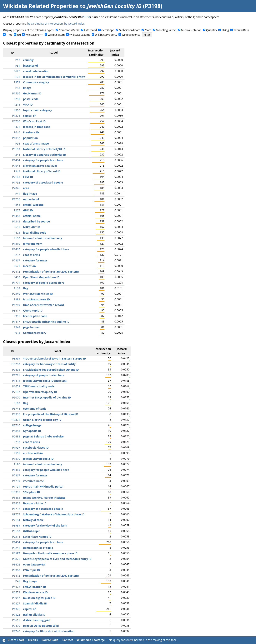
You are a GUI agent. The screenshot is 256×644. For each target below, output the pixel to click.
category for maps (35, 260)
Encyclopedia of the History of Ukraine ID (51, 414)
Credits (33, 640)
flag (26, 288)
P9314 (16, 537)
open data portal (34, 564)
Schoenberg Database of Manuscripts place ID (54, 514)
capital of (29, 116)
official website (33, 205)
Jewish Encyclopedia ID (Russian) (45, 381)
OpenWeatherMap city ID (40, 392)
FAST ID (28, 177)
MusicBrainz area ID (36, 299)
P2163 (16, 177)
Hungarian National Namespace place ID (50, 553)
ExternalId (90, 30)
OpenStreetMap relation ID (41, 277)
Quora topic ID (33, 310)
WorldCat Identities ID (38, 294)
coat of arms (31, 255)
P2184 (16, 520)
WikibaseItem (56, 35)
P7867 (16, 260)
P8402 (16, 564)
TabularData (241, 30)
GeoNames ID (32, 93)
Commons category (36, 82)
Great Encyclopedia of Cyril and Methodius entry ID (57, 559)
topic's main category (38, 110)
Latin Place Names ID (37, 537)
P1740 (16, 631)
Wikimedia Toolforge (91, 640)
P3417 (16, 310)
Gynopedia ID (32, 431)
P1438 (16, 381)
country (28, 60)
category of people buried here (44, 283)
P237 (17, 255)
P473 (17, 233)
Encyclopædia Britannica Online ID (46, 322)
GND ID (28, 210)
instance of (30, 66)
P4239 (16, 481)
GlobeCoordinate (130, 30)
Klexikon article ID (35, 592)
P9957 (16, 598)
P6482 (16, 498)
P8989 (16, 525)
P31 (18, 66)
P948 (17, 327)
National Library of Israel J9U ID (44, 149)
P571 (17, 266)
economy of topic (35, 409)
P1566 (16, 93)
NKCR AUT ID (32, 227)
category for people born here (43, 160)
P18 (18, 88)
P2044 (16, 166)
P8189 (16, 149)
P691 (17, 227)
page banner (31, 327)
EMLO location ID (35, 587)
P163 (17, 288)
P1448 (16, 216)
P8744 (16, 409)
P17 (18, 60)
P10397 (15, 492)
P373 (17, 82)
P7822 (16, 615)
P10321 (15, 420)
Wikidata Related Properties (41, 6)
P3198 (86, 17)
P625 (17, 71)
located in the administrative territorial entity (54, 77)
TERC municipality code (39, 386)
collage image (32, 425)
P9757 (16, 514)
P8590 (16, 459)
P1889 (16, 244)
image (27, 88)
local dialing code (35, 233)
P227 (17, 210)
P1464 (16, 160)
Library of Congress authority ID (45, 155)
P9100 (16, 531)
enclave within (33, 453)
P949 (17, 171)
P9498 (16, 370)
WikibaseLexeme (80, 35)
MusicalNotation (191, 30)
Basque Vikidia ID (35, 503)
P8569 (16, 358)
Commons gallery (35, 333)
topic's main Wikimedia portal (43, 487)
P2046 (16, 188)
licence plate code (35, 316)
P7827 (16, 603)
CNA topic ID (31, 570)
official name (32, 216)
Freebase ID (31, 132)
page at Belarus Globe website (43, 436)
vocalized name (33, 481)
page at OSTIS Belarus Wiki (41, 626)
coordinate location (36, 71)
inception (29, 266)
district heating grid (36, 620)
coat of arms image (36, 143)
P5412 (16, 272)
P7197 (16, 392)
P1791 (16, 283)
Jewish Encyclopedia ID (38, 459)
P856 (17, 205)
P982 (17, 299)
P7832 (16, 503)
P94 (18, 143)
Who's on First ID (34, 121)
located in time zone (37, 127)
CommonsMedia (69, 30)
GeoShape (108, 30)
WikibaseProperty (106, 35)
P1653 (16, 386)
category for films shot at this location (49, 631)
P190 (17, 238)
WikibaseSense (131, 35)
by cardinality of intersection (45, 24)
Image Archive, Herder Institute (44, 498)
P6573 (16, 592)
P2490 (16, 626)
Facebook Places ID (36, 448)
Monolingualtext (166, 30)
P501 (17, 453)
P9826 (16, 559)
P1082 (16, 138)
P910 (17, 110)
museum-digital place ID (39, 598)
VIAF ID (28, 105)
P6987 (16, 553)
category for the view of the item (45, 525)
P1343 (16, 221)
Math (148, 30)
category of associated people (43, 182)
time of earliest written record (43, 305)
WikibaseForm (34, 35)
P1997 (16, 448)
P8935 (16, 414)
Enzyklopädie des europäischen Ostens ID (51, 370)
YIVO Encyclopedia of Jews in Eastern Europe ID (55, 358)
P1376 (16, 116)
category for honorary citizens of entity (49, 364)
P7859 (16, 294)
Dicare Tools (16, 640)
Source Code (50, 640)
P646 (17, 132)
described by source (36, 221)
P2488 (16, 436)
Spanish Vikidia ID (35, 603)
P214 (17, 105)
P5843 (16, 431)
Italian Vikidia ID (34, 615)
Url (19, 35)
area (26, 188)
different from (33, 244)
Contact (68, 640)
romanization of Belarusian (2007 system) (51, 272)
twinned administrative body (43, 238)
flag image (30, 194)
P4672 (16, 587)
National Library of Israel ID (42, 171)
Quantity (212, 30)
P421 (17, 127)
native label (31, 199)
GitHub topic (32, 531)
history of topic (33, 520)
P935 (17, 333)
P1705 (16, 199)
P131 (17, 77)
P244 (17, 155)
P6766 (16, 121)
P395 (17, 316)
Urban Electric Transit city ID (42, 420)
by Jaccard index (74, 24)
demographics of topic (38, 548)
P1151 (16, 487)
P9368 (16, 570)
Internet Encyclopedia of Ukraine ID (47, 397)
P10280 (15, 364)
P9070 (16, 397)
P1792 (16, 182)
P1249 (16, 305)
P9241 (16, 548)
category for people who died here (46, 249)
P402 (17, 277)
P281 (17, 99)
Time (9, 35)
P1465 (16, 249)
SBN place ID (32, 492)
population (30, 138)
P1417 (16, 322)
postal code (31, 99)
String (225, 30)
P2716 (16, 425)
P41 (18, 194)
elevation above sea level (40, 166)
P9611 (16, 620)
